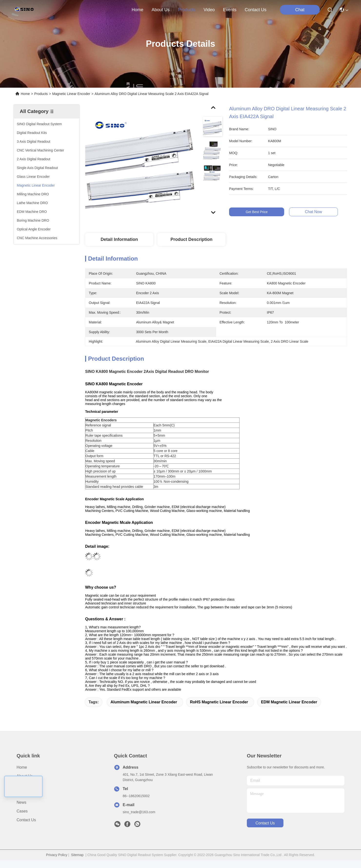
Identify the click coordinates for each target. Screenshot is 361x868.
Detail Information (119, 239)
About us (25, 776)
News (21, 802)
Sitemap (77, 855)
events (230, 10)
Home (137, 10)
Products (41, 94)
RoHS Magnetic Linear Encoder (219, 702)
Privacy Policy (57, 855)
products (186, 10)
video (209, 10)
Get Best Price (261, 212)
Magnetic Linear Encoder (71, 94)
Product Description (191, 239)
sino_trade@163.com (139, 812)
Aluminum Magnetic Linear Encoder (144, 702)
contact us (256, 10)
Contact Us (26, 820)
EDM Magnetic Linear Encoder (289, 702)
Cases (22, 811)
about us (160, 10)
